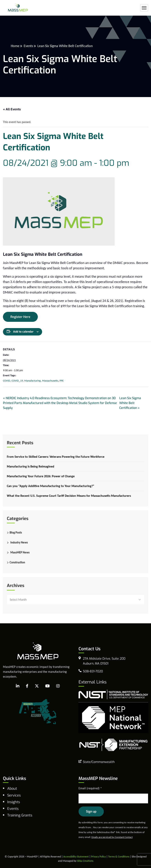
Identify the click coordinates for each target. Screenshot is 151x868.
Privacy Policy (98, 857)
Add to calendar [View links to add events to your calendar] (23, 332)
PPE (62, 381)
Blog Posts (16, 533)
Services (14, 795)
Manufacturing (33, 381)
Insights (14, 802)
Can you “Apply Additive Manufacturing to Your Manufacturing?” (51, 486)
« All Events (12, 109)
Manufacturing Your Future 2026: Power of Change (41, 476)
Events (28, 46)
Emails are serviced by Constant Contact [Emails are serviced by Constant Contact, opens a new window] (112, 837)
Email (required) (90, 788)
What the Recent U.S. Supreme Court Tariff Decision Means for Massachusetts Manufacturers (69, 496)
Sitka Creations (85, 861)
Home (15, 46)
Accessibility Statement (76, 857)
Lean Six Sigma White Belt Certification (130, 403)
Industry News (19, 542)
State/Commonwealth (99, 762)
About (12, 789)
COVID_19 (17, 381)
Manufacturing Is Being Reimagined (31, 466)
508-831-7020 (93, 671)
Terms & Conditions (119, 857)
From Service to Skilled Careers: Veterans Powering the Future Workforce (56, 457)
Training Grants (20, 815)
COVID (7, 381)
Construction (17, 562)
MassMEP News (20, 552)
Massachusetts (50, 381)
